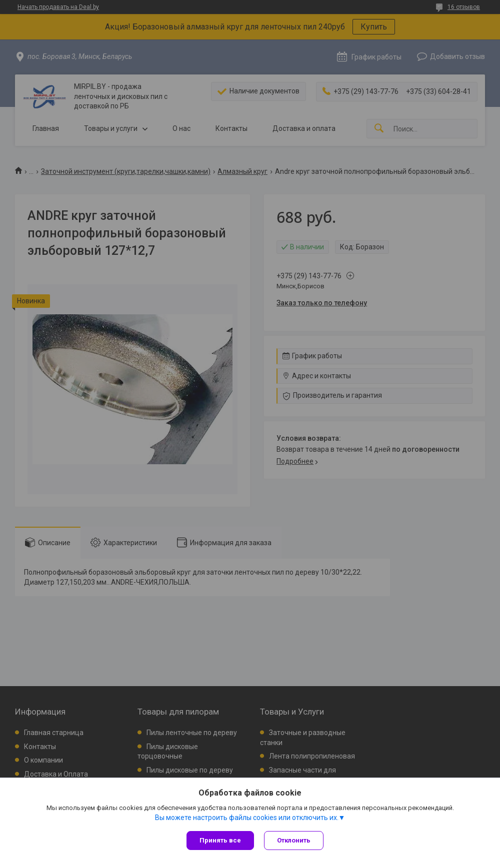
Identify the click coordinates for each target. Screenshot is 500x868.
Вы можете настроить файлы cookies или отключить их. (247, 818)
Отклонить (294, 840)
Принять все (220, 840)
